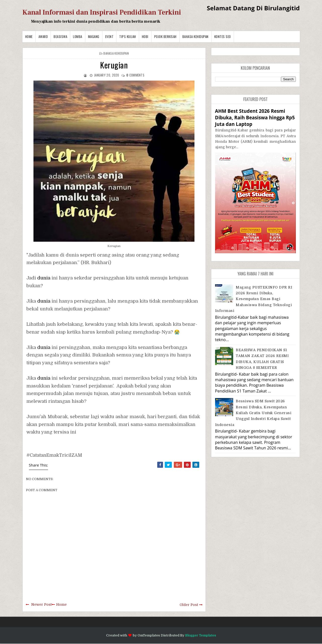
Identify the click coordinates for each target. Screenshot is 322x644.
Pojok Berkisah (165, 37)
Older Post (189, 605)
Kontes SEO (223, 37)
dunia (44, 278)
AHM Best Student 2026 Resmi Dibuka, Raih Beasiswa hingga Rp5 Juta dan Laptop (255, 117)
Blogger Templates (201, 635)
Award (43, 37)
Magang (94, 37)
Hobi (145, 37)
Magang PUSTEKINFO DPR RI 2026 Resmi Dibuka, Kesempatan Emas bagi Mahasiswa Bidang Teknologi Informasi (254, 299)
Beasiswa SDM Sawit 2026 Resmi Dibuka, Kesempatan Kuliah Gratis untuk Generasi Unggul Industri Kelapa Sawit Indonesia (253, 413)
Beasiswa (60, 37)
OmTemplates (149, 635)
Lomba (78, 37)
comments (135, 75)
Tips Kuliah (128, 37)
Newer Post (41, 604)
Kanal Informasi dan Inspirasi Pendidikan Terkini (102, 12)
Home (29, 37)
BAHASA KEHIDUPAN (195, 37)
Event (109, 37)
